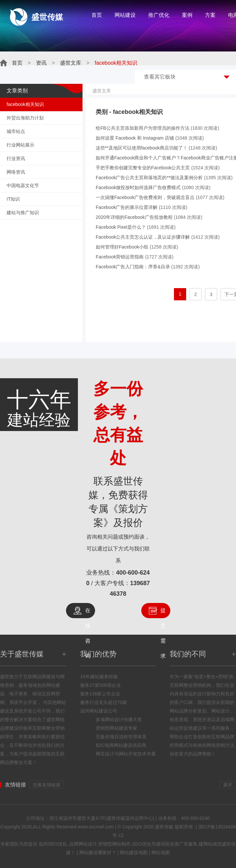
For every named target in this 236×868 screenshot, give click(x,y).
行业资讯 (16, 158)
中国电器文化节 (23, 185)
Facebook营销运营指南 (120, 257)
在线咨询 (88, 613)
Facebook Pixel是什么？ (121, 227)
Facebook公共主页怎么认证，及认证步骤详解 (143, 237)
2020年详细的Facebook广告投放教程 (134, 217)
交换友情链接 (47, 785)
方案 (210, 15)
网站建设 (125, 15)
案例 (187, 15)
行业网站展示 (20, 145)
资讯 (41, 63)
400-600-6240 (196, 818)
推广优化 (159, 15)
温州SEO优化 (53, 844)
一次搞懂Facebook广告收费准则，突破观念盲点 (145, 197)
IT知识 (13, 199)
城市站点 (16, 131)
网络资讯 (16, 172)
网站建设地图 (134, 852)
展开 (228, 785)
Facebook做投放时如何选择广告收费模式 (138, 187)
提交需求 (163, 613)
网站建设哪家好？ (98, 852)
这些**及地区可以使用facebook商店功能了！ (142, 148)
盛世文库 (71, 63)
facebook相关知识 (25, 104)
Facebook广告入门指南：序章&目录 (133, 267)
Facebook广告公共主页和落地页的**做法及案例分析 (149, 178)
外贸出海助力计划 (25, 118)
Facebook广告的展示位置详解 (127, 207)
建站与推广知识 (23, 213)
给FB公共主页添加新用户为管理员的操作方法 (143, 128)
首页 (97, 15)
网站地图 (161, 852)
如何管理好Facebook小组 (122, 247)
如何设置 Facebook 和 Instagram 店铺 (135, 138)
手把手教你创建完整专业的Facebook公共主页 (143, 168)
